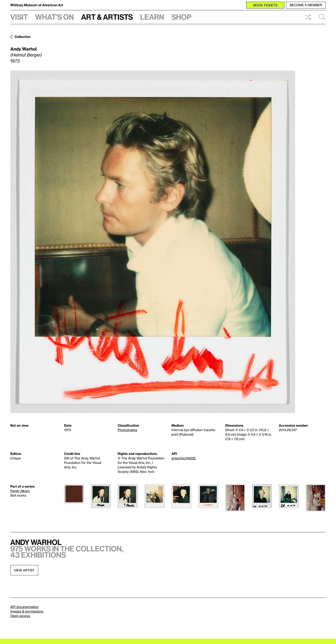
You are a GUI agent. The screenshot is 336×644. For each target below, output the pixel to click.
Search (322, 17)
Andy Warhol (23, 49)
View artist (24, 570)
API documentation (24, 607)
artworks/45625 (184, 458)
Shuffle (308, 17)
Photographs (127, 430)
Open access (20, 616)
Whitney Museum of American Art (37, 5)
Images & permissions (27, 611)
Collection (22, 37)
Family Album (20, 491)
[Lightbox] (153, 242)
